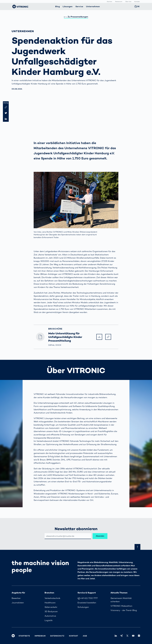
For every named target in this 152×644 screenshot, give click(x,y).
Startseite (24, 636)
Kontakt (137, 2)
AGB (85, 636)
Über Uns (128, 2)
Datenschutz (57, 636)
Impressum (40, 636)
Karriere (109, 2)
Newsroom (119, 2)
